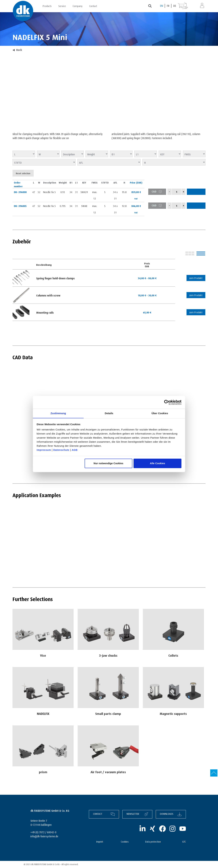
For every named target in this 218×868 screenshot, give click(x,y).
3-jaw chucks (108, 655)
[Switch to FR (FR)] (168, 6)
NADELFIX (43, 713)
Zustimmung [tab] (58, 413)
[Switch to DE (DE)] (175, 6)
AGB (75, 450)
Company (78, 6)
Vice (43, 655)
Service (62, 6)
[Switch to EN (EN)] (162, 6)
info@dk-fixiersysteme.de (44, 836)
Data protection (153, 841)
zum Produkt (195, 278)
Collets (173, 655)
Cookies (125, 841)
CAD (158, 192)
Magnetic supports (173, 713)
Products (47, 6)
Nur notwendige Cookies (108, 463)
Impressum (44, 450)
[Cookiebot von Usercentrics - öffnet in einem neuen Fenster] (167, 402)
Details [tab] (109, 413)
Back (17, 50)
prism (43, 771)
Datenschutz (61, 450)
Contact (93, 6)
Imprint (100, 841)
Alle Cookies (157, 463)
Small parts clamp (108, 713)
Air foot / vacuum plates (108, 771)
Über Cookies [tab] (160, 413)
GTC (184, 841)
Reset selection (23, 173)
